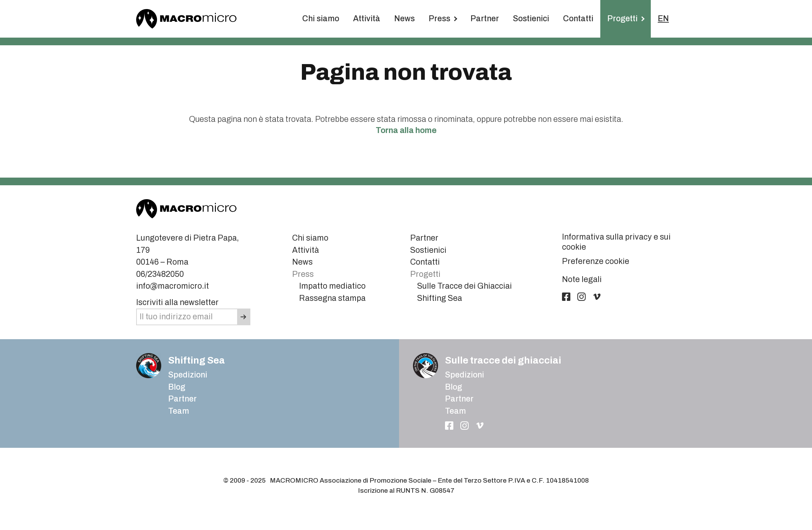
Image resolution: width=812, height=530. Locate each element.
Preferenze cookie (596, 261)
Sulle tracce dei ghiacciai (503, 360)
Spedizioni (188, 375)
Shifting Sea (440, 298)
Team (179, 411)
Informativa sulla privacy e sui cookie (616, 242)
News (404, 19)
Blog (454, 387)
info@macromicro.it (173, 286)
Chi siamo (321, 19)
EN (663, 19)
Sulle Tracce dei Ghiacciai (464, 286)
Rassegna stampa (332, 298)
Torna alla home (406, 130)
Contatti (578, 19)
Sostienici (531, 19)
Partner (485, 19)
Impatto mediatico (332, 286)
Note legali (582, 279)
